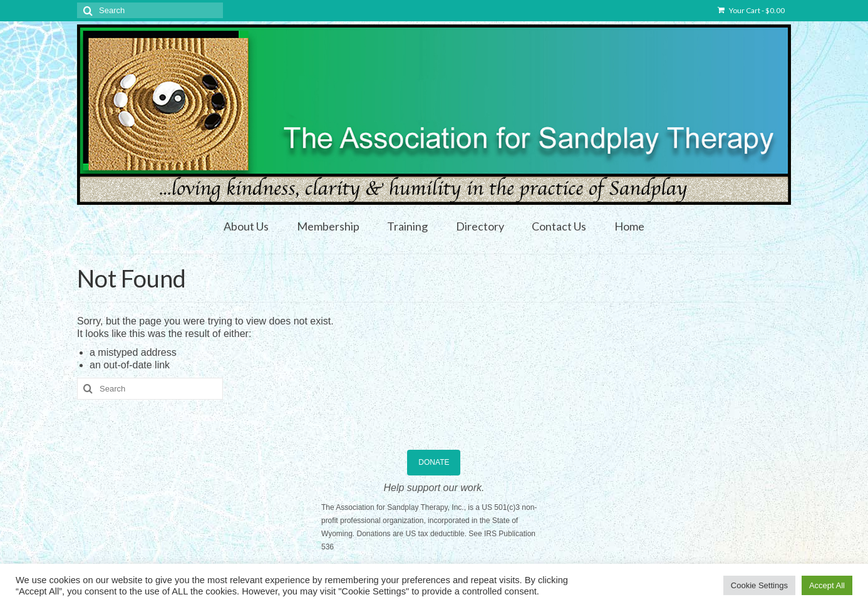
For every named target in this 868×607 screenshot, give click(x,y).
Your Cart (751, 10)
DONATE (434, 462)
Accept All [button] (827, 585)
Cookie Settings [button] (759, 585)
